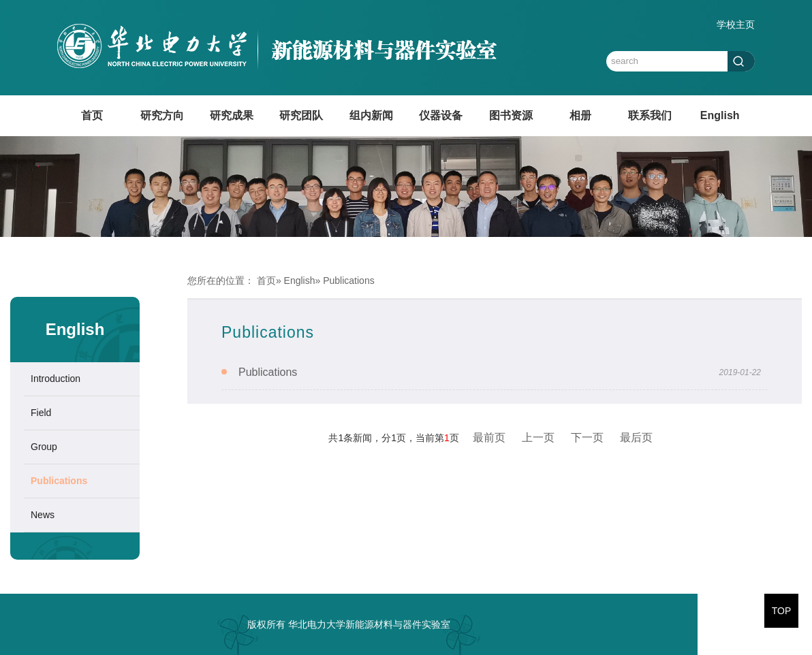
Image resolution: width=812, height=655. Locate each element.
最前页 (489, 437)
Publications (59, 481)
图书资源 (511, 115)
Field (41, 413)
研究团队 (301, 115)
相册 (580, 115)
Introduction (56, 379)
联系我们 (650, 115)
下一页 (587, 437)
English (720, 115)
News (43, 515)
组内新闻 (371, 115)
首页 (92, 115)
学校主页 (736, 25)
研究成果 (232, 115)
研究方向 (162, 115)
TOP (782, 611)
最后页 (636, 437)
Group (44, 447)
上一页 (538, 437)
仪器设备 (441, 115)
